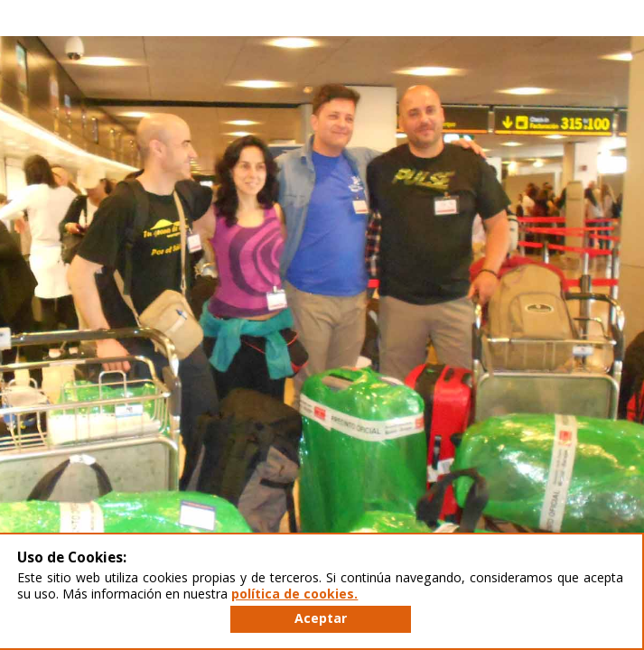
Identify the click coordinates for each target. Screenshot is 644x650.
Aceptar (321, 618)
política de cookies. (294, 594)
